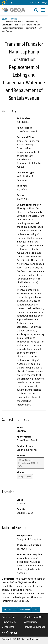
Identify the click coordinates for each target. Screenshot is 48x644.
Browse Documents (35, 627)
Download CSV (10, 610)
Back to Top (8, 617)
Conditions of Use (34, 617)
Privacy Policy (9, 622)
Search (14, 19)
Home (5, 19)
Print (36, 610)
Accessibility (31, 622)
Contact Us (32, 2)
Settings (42, 3)
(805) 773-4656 (25, 477)
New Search (25, 610)
